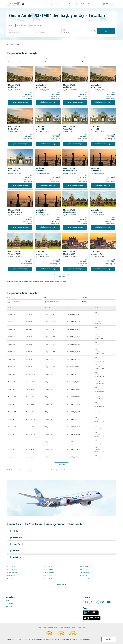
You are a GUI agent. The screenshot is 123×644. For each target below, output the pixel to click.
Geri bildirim (9, 603)
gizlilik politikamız (47, 639)
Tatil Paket (79, 4)
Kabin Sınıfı (84, 58)
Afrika (13, 531)
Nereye (38, 30)
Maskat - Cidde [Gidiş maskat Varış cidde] (47, 567)
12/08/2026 (66, 32)
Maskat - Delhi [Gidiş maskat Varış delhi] (83, 576)
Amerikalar (15, 538)
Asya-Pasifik (16, 544)
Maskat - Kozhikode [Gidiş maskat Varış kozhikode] (85, 567)
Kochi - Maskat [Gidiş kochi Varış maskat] (11, 576)
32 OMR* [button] (43, 16)
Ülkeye (40, 628)
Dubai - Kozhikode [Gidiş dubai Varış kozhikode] (84, 579)
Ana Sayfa (10, 45)
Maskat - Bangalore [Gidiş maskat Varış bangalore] (49, 573)
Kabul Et (109, 639)
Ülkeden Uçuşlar (81, 628)
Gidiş (64, 30)
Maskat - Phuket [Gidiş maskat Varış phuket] (48, 576)
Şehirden (73, 628)
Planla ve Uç (50, 4)
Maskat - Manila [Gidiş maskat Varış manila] (48, 579)
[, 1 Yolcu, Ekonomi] (22, 25)
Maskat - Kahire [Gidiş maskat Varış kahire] (84, 570)
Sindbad (99, 4)
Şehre (44, 628)
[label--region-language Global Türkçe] (109, 4)
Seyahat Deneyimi (90, 4)
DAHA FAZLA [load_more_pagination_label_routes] (61, 584)
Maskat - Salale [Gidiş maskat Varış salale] (11, 579)
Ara (106, 31)
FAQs (8, 601)
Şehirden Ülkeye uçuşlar (64, 628)
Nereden (11, 30)
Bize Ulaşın (9, 606)
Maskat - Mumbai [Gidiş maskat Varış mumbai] (48, 570)
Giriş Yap (58, 4)
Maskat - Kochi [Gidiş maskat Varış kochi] (11, 567)
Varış (45, 58)
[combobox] (21, 32)
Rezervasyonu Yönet (69, 4)
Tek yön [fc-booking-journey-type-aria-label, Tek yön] (11, 25)
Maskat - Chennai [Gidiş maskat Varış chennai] (12, 570)
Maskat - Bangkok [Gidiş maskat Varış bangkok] (12, 573)
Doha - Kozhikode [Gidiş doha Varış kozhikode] (84, 573)
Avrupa (14, 551)
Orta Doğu (15, 557)
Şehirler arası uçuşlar (52, 628)
